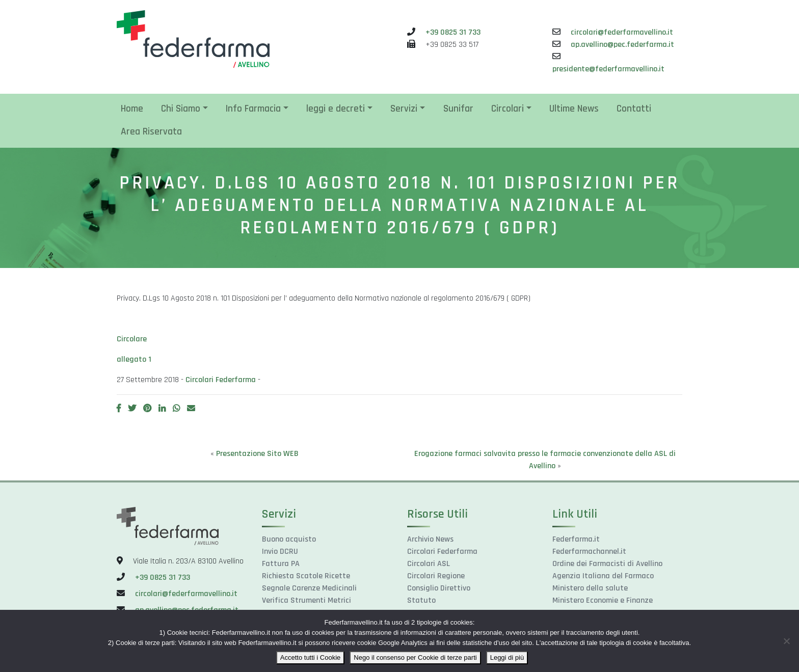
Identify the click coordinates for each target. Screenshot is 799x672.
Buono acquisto (289, 539)
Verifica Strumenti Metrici (307, 600)
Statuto (421, 600)
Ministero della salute (590, 588)
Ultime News (574, 109)
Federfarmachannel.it (589, 552)
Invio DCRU (280, 552)
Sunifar (458, 109)
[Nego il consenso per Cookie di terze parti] (786, 641)
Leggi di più (507, 657)
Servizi (404, 109)
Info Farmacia (253, 109)
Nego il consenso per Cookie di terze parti (415, 657)
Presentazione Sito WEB (257, 454)
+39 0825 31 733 (453, 32)
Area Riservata (151, 132)
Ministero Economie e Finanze (603, 600)
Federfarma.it (576, 539)
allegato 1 (134, 359)
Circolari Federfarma (221, 380)
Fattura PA (281, 564)
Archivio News (430, 539)
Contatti (634, 109)
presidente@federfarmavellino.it (608, 69)
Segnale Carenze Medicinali (309, 588)
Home (132, 109)
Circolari (508, 109)
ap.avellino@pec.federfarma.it (622, 45)
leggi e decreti (336, 109)
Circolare (132, 339)
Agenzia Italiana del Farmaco (603, 576)
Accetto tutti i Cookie (311, 657)
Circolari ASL (429, 564)
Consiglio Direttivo (439, 588)
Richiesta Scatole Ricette (306, 576)
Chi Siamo (181, 109)
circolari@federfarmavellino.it (622, 32)
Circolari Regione (436, 576)
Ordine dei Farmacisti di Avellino (607, 564)
